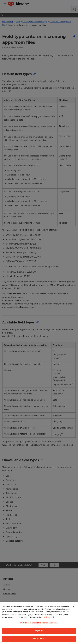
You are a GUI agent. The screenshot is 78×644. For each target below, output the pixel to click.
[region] (39, 623)
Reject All (39, 631)
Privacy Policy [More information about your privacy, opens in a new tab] (50, 617)
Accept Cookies (39, 639)
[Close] (74, 607)
